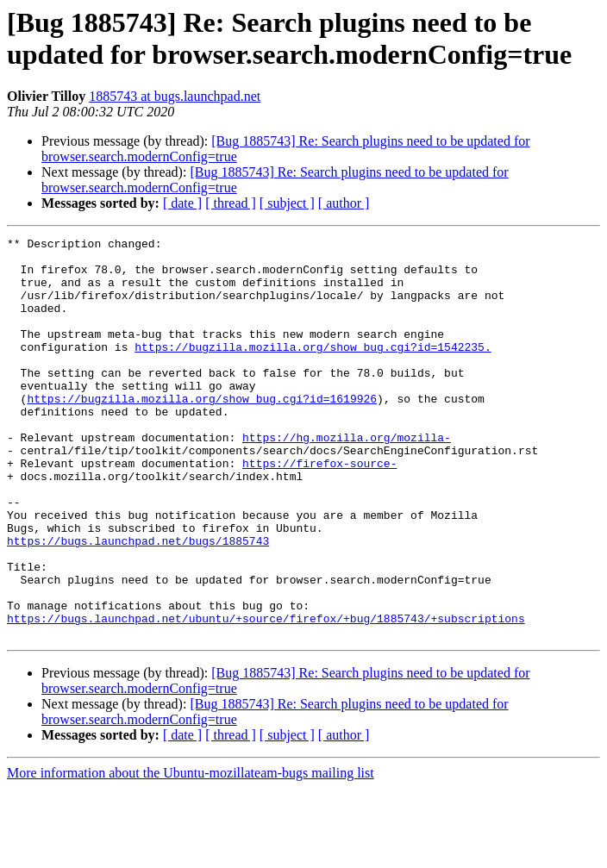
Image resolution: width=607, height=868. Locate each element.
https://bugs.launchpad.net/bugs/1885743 (138, 603)
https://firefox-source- (319, 509)
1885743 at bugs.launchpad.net (175, 96)
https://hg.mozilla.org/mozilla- (347, 478)
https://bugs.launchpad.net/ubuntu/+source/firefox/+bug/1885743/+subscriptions (266, 696)
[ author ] (344, 203)
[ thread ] (231, 203)
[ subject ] (287, 203)
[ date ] (182, 203)
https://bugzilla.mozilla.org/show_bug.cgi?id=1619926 (202, 432)
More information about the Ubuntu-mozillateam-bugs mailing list (191, 853)
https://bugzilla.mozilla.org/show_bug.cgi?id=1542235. (313, 370)
